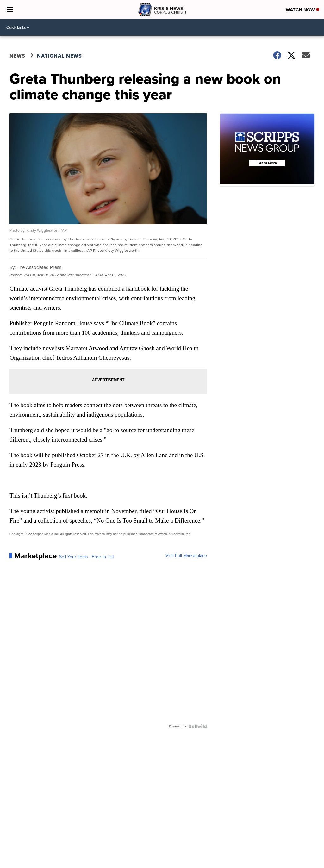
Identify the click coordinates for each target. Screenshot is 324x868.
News (17, 56)
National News (59, 56)
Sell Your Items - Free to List (87, 557)
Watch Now (302, 10)
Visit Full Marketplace (186, 556)
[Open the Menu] (10, 9)
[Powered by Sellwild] (198, 726)
